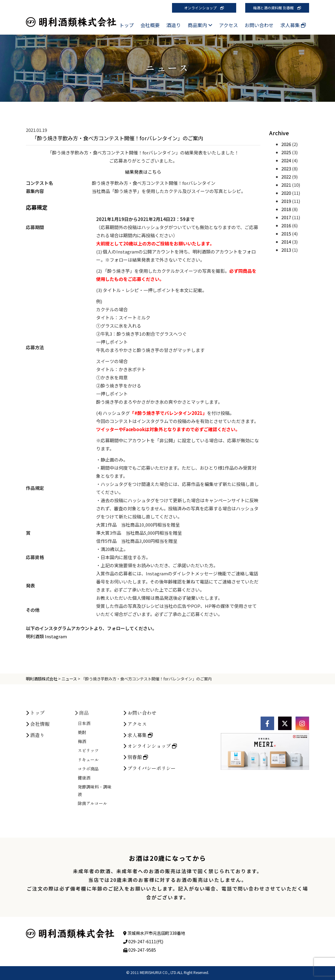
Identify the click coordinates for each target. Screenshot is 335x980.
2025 (286, 152)
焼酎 (82, 782)
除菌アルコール (92, 853)
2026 (286, 144)
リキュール (88, 809)
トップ (127, 25)
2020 (286, 193)
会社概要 (150, 25)
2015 (286, 233)
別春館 (136, 807)
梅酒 (82, 791)
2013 (286, 250)
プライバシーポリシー (149, 818)
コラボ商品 (88, 818)
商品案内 (200, 25)
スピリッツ (88, 800)
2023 (286, 168)
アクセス (229, 25)
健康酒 (84, 827)
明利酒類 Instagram (46, 636)
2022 (286, 177)
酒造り (174, 25)
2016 (286, 225)
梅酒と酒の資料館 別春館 (277, 8)
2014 (286, 242)
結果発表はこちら (143, 172)
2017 (286, 217)
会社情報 (38, 773)
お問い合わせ (259, 25)
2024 (286, 160)
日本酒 (84, 773)
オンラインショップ (204, 8)
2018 (286, 209)
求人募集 (293, 25)
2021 (286, 185)
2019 (286, 201)
